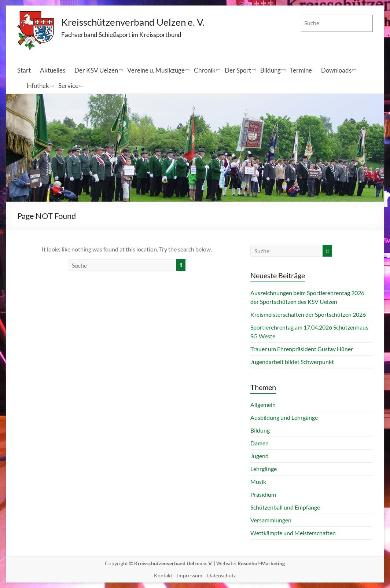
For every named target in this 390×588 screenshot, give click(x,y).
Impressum (190, 575)
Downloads (336, 70)
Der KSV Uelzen (96, 70)
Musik (258, 482)
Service (68, 86)
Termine (301, 70)
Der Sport (238, 70)
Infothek (38, 86)
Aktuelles (53, 70)
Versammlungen (271, 520)
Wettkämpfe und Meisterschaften (293, 533)
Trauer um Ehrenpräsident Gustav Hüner (302, 349)
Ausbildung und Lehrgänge (284, 417)
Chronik (205, 70)
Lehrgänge (264, 469)
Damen (260, 443)
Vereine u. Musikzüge (156, 70)
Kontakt (163, 575)
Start (24, 70)
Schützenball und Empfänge (285, 507)
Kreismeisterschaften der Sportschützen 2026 (308, 314)
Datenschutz (221, 575)
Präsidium (263, 494)
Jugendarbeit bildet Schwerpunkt (292, 362)
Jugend (260, 456)
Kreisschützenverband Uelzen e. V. (133, 22)
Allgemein (263, 405)
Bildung (271, 70)
